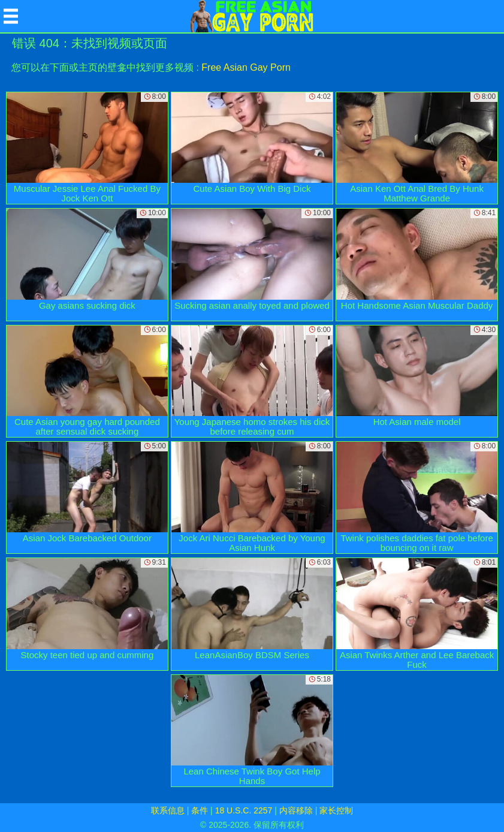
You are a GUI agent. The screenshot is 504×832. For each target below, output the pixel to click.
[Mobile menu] (11, 16)
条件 (200, 810)
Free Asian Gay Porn (246, 67)
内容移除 (296, 810)
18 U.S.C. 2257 (244, 810)
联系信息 (168, 810)
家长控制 (336, 810)
